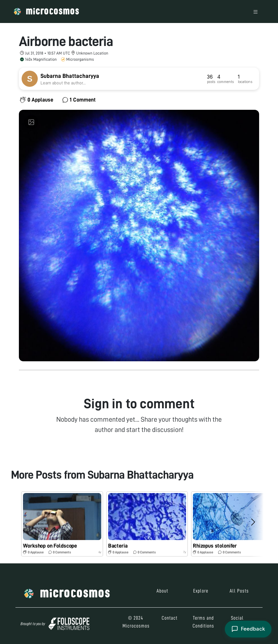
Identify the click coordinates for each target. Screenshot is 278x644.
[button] (62, 524)
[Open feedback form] (247, 629)
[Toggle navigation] (256, 11)
